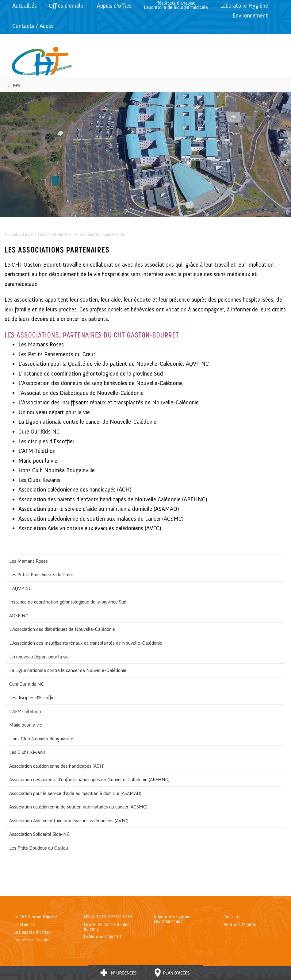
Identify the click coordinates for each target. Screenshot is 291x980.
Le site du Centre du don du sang (107, 927)
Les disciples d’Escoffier (33, 698)
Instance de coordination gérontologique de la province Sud (68, 602)
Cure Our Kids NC (27, 684)
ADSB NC (19, 616)
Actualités (25, 6)
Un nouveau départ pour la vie (39, 657)
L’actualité (25, 924)
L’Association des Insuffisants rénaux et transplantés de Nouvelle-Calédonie (86, 643)
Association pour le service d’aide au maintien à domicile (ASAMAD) (75, 793)
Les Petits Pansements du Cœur (41, 575)
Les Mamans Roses (29, 561)
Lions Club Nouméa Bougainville (41, 739)
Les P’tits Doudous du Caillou (39, 848)
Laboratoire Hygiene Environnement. (173, 919)
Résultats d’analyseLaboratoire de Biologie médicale (176, 5)
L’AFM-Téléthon (25, 711)
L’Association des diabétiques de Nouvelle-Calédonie (62, 629)
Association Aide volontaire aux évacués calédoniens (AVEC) (69, 821)
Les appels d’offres (33, 932)
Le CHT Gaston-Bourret (45, 234)
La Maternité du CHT (103, 937)
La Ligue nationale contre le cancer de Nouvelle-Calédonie (68, 670)
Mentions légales (240, 924)
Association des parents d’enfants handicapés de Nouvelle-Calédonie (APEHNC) (89, 779)
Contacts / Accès (33, 26)
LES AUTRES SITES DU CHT (109, 917)
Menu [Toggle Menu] (13, 85)
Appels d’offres (114, 6)
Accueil (11, 234)
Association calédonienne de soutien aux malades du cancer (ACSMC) (78, 807)
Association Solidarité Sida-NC (40, 834)
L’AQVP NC (21, 588)
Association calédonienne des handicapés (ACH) (57, 766)
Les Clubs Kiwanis (27, 752)
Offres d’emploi (67, 6)
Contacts (232, 917)
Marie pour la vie (26, 725)
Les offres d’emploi (33, 940)
